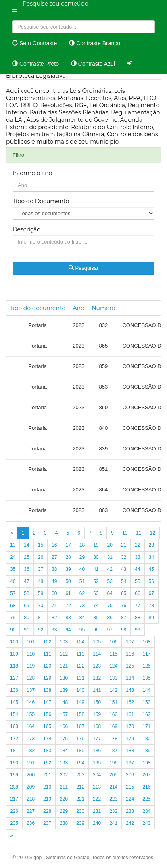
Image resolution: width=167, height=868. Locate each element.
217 (14, 799)
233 (130, 811)
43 (124, 569)
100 (14, 642)
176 (80, 739)
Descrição (26, 229)
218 (31, 799)
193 (64, 763)
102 (47, 642)
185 (80, 751)
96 (96, 630)
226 (14, 811)
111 (47, 654)
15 (41, 545)
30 (96, 557)
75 (110, 606)
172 (14, 739)
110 (31, 654)
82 (54, 618)
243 (146, 823)
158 (80, 714)
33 (137, 557)
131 (80, 678)
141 (97, 690)
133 (113, 678)
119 (31, 666)
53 (110, 581)
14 (26, 545)
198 (146, 763)
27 (54, 557)
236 (31, 823)
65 (124, 593)
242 (130, 823)
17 (68, 545)
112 (64, 654)
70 (41, 606)
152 (130, 702)
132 (97, 678)
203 (80, 775)
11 (139, 533)
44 (137, 569)
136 (14, 690)
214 (113, 787)
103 (64, 642)
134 (130, 678)
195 (97, 763)
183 (47, 751)
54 (124, 581)
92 (41, 630)
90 (13, 630)
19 (96, 545)
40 (82, 569)
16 (54, 545)
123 (97, 666)
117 (146, 654)
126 (146, 666)
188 (130, 751)
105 (97, 642)
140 (80, 690)
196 (113, 763)
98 (124, 630)
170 (130, 726)
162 (146, 714)
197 (130, 763)
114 (97, 654)
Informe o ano (32, 173)
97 (110, 630)
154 (14, 714)
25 (26, 557)
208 (14, 787)
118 (14, 666)
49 (54, 581)
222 (97, 799)
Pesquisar (83, 268)
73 (82, 606)
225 (146, 799)
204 (97, 775)
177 (97, 739)
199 (14, 775)
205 (113, 775)
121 (64, 666)
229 (64, 811)
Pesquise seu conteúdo (55, 4)
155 (31, 714)
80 (26, 618)
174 (47, 739)
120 (47, 666)
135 (146, 678)
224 (130, 799)
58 (26, 593)
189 (146, 751)
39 (68, 569)
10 (125, 533)
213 (97, 787)
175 (64, 739)
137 (31, 690)
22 (137, 545)
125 (130, 666)
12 (153, 533)
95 (82, 630)
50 (68, 581)
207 (146, 775)
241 (113, 823)
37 (41, 569)
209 (31, 787)
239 (80, 823)
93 (54, 630)
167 (80, 726)
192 (47, 763)
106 (113, 642)
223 (113, 799)
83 (68, 618)
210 (47, 787)
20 (110, 545)
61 (68, 593)
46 (13, 581)
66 (137, 593)
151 (113, 702)
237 (47, 823)
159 (97, 714)
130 (64, 678)
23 (151, 545)
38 (54, 569)
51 (82, 581)
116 (130, 654)
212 (80, 787)
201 (47, 775)
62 (82, 593)
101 (31, 642)
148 (64, 702)
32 (124, 557)
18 (82, 545)
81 (41, 618)
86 (110, 618)
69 (26, 606)
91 (26, 630)
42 (110, 569)
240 (97, 823)
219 (47, 799)
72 (68, 606)
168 (97, 726)
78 (151, 606)
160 (113, 714)
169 (113, 726)
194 (80, 763)
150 (97, 702)
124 (113, 666)
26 (41, 557)
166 (64, 726)
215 (130, 787)
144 (146, 690)
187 (113, 751)
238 (64, 823)
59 (41, 593)
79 (13, 618)
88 (137, 618)
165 (47, 726)
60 (54, 593)
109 (14, 654)
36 (26, 569)
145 (14, 702)
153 (146, 702)
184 (64, 751)
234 (146, 811)
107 (130, 642)
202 (64, 775)
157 (64, 714)
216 (146, 787)
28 (68, 557)
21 (124, 545)
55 (137, 581)
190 (14, 763)
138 (47, 690)
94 (68, 630)
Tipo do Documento (41, 201)
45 (151, 569)
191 (31, 763)
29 (82, 557)
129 (47, 678)
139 (64, 690)
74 (96, 606)
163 (14, 726)
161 (130, 714)
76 (124, 606)
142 (113, 690)
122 (80, 666)
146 (31, 702)
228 (47, 811)
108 (146, 642)
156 (47, 714)
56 (151, 581)
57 (13, 593)
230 (80, 811)
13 (13, 545)
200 (31, 775)
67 (151, 593)
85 (96, 618)
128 (31, 678)
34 (151, 557)
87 (124, 618)
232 (113, 811)
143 (130, 690)
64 (110, 593)
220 (64, 799)
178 (113, 739)
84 (82, 618)
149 (80, 702)
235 (14, 823)
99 (137, 630)
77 (137, 606)
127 (14, 678)
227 (31, 811)
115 (113, 654)
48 (41, 581)
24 (13, 557)
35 (13, 569)
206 (130, 775)
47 (26, 581)
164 (31, 726)
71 (54, 606)
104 (80, 642)
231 (97, 811)
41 (96, 569)
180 (146, 739)
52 (96, 581)
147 (47, 702)
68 (13, 606)
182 (31, 751)
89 (151, 618)
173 (31, 739)
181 (14, 751)
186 (97, 751)
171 (146, 726)
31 (110, 557)
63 (96, 593)
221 (80, 799)
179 (130, 739)
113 (80, 654)
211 (64, 787)
